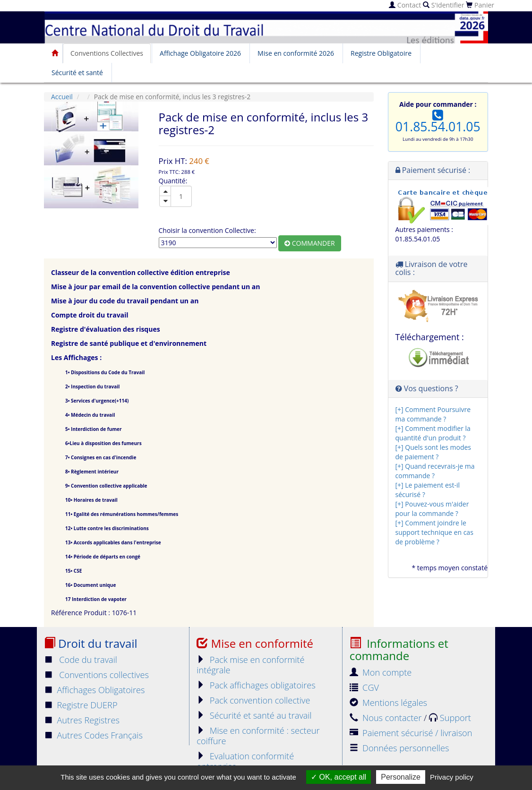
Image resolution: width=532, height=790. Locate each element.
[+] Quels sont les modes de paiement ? (433, 452)
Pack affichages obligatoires (256, 685)
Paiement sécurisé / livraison (411, 733)
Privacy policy (452, 777)
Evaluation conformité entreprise (245, 761)
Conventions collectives (96, 675)
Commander (310, 243)
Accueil (62, 97)
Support (450, 718)
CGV (364, 687)
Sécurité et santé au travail (254, 715)
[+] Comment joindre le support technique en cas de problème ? (434, 532)
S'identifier (443, 5)
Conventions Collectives (107, 53)
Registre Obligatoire (381, 53)
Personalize (401, 777)
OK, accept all (339, 777)
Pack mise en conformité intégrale (250, 665)
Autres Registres (82, 720)
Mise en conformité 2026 (296, 53)
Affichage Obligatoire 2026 (200, 53)
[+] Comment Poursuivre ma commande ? (433, 414)
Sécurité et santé (77, 73)
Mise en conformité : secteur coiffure (258, 736)
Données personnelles (399, 748)
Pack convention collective (253, 700)
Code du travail (81, 660)
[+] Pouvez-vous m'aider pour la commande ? (432, 509)
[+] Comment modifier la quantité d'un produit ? (433, 433)
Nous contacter (387, 718)
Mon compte (381, 672)
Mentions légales (388, 703)
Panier (480, 5)
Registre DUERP (81, 705)
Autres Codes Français (93, 735)
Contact (405, 5)
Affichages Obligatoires (94, 690)
